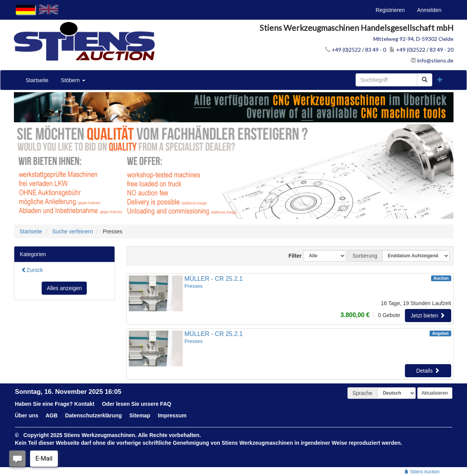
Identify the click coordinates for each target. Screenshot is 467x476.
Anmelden (429, 10)
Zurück (32, 270)
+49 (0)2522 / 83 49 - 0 (356, 50)
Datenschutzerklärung (94, 415)
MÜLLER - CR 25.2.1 (213, 279)
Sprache (362, 393)
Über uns (27, 415)
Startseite (37, 80)
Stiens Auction (422, 472)
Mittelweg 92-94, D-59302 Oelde (413, 39)
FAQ (166, 404)
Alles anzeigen (64, 288)
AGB (51, 415)
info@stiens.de (432, 60)
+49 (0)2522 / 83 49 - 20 (421, 50)
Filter (292, 256)
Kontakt (84, 404)
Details (428, 371)
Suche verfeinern (72, 231)
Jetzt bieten (428, 316)
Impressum (172, 415)
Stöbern (73, 80)
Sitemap (140, 415)
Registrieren (390, 10)
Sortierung (365, 256)
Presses (193, 286)
